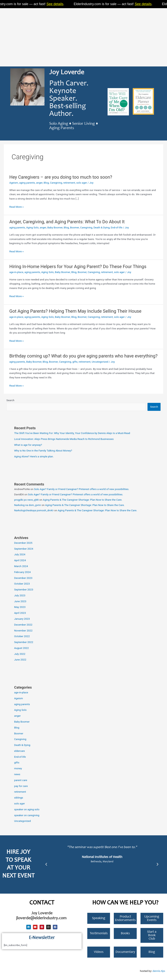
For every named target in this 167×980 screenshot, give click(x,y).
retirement (69, 183)
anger (39, 183)
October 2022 (22, 636)
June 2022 (20, 660)
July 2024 (20, 554)
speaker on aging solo (27, 809)
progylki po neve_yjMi (27, 500)
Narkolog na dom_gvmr (28, 505)
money (18, 768)
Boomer (75, 227)
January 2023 (22, 619)
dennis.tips (159, 971)
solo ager (82, 183)
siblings (19, 798)
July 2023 (20, 595)
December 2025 (23, 543)
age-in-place (16, 272)
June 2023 (20, 601)
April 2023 (20, 613)
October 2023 (22, 584)
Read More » (16, 207)
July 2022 (20, 654)
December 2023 (23, 578)
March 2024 (21, 566)
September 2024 (24, 549)
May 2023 (20, 607)
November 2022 (23, 630)
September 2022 (24, 642)
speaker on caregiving (27, 815)
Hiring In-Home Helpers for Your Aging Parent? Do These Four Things (78, 267)
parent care (21, 780)
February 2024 (22, 572)
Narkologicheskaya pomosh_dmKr (34, 510)
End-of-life (117, 227)
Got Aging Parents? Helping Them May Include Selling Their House (75, 311)
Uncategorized (100, 362)
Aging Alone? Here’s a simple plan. (34, 456)
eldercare (20, 751)
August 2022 (21, 648)
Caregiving (56, 183)
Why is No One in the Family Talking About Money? (43, 451)
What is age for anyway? (28, 445)
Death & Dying (102, 227)
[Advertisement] (83, 36)
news (17, 774)
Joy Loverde (67, 73)
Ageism (14, 183)
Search (10, 400)
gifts (75, 362)
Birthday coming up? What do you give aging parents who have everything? (83, 356)
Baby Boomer (55, 227)
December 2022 (23, 625)
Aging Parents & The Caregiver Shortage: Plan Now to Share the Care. (82, 500)
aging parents (27, 183)
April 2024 (20, 560)
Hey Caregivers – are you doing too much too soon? (61, 177)
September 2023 (24, 589)
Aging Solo (32, 227)
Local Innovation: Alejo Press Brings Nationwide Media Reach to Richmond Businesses (64, 439)
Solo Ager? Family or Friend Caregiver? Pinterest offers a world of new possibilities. (82, 489)
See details (58, 4)
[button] (46, 864)
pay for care (21, 786)
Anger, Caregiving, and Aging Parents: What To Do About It (67, 222)
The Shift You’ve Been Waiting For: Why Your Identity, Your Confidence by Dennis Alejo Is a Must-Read (72, 433)
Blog (46, 183)
